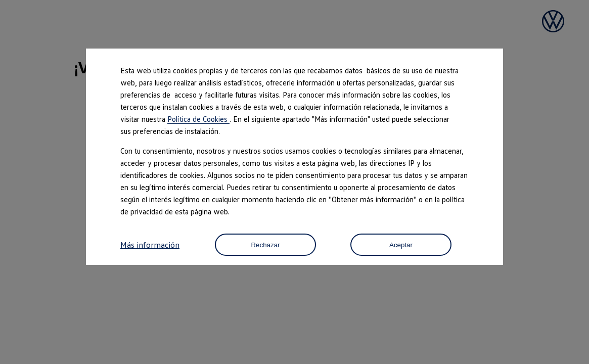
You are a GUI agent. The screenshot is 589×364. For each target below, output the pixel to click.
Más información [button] (150, 245)
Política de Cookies (198, 119)
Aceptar (401, 245)
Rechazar (265, 245)
